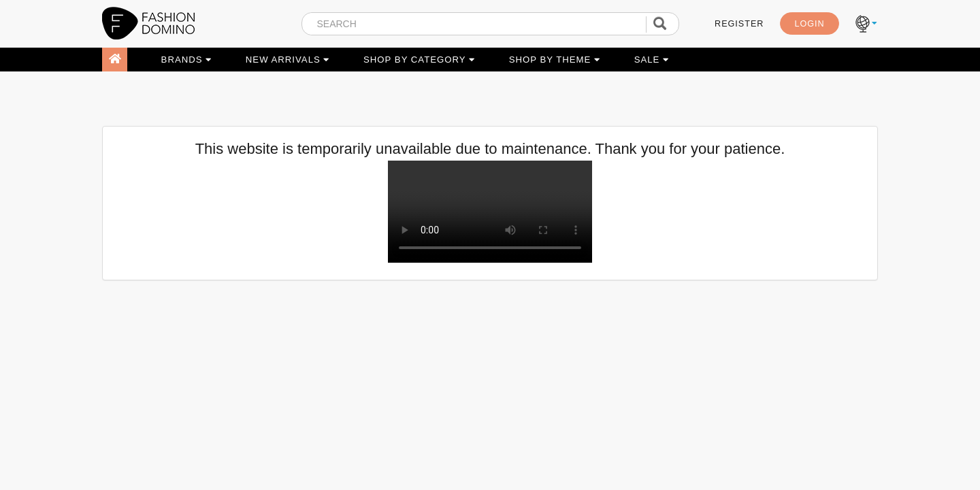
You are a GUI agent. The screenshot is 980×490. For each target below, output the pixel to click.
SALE (652, 60)
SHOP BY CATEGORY (419, 60)
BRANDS (187, 60)
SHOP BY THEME (555, 60)
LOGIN (809, 24)
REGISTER (739, 24)
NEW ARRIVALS (288, 60)
